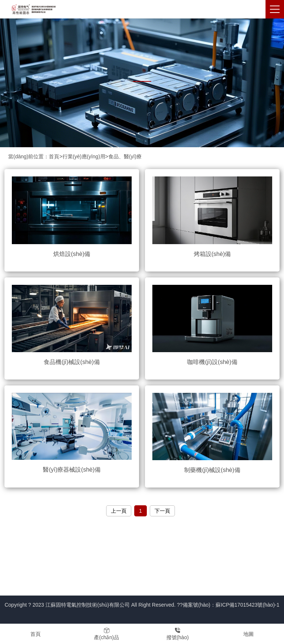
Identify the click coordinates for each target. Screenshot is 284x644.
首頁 (54, 156)
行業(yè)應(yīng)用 (84, 156)
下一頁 (162, 511)
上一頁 (119, 511)
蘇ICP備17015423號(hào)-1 (248, 605)
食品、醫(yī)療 (125, 156)
